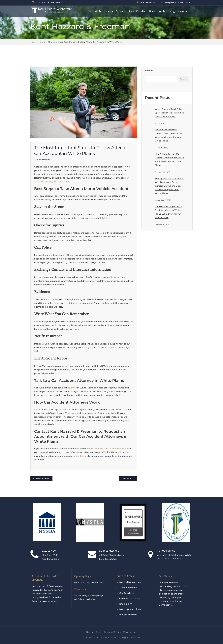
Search (149, 70)
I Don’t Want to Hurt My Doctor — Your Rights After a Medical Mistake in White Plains (169, 160)
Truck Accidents (128, 588)
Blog (172, 11)
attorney (72, 388)
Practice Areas (114, 11)
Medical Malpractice (130, 582)
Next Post (127, 478)
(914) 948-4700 (148, 2)
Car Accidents (127, 593)
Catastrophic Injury (130, 598)
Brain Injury (125, 604)
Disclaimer (130, 633)
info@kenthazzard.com (177, 2)
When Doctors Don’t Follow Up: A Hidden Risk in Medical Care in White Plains (170, 113)
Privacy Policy (112, 633)
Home (34, 42)
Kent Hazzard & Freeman (108, 449)
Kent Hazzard (44, 160)
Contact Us (185, 11)
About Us (95, 11)
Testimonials (157, 11)
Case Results (137, 11)
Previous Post (43, 478)
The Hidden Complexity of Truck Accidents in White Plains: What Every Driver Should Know (168, 212)
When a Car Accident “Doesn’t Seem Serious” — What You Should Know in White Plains (168, 135)
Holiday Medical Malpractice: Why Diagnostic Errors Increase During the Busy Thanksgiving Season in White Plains (169, 186)
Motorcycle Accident (130, 609)
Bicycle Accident (128, 615)
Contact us (82, 456)
